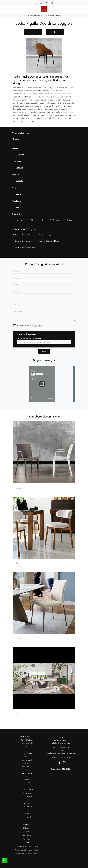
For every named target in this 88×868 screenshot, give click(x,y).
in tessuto (19, 181)
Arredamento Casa (40, 16)
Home (30, 16)
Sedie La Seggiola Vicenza (25, 235)
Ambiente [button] (17, 162)
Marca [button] (15, 149)
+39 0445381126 (63, 748)
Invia (44, 351)
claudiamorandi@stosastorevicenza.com (61, 753)
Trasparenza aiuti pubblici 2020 (27, 846)
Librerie (27, 757)
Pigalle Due (56, 16)
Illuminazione (27, 793)
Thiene (43, 220)
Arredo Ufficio (27, 807)
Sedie (49, 16)
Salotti (27, 763)
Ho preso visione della (30, 326)
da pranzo (19, 168)
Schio (32, 220)
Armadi (27, 780)
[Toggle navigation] (84, 9)
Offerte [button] (16, 139)
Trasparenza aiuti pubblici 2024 (27, 854)
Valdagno (56, 220)
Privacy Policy (38, 326)
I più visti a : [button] (18, 214)
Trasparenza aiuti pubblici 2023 (27, 850)
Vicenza (69, 220)
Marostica (19, 220)
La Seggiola (20, 155)
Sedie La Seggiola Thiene (50, 235)
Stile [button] (14, 188)
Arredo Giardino (27, 817)
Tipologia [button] (16, 201)
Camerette (27, 783)
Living (27, 746)
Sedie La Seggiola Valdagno (49, 241)
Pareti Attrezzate (27, 760)
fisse (18, 207)
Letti (27, 777)
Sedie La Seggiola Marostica (25, 247)
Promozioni (27, 839)
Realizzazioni (27, 835)
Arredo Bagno (27, 766)
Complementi (27, 796)
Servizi (27, 832)
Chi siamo (27, 828)
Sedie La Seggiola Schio (24, 241)
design (18, 194)
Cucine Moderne (27, 740)
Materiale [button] (16, 175)
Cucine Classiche (27, 743)
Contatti (27, 843)
